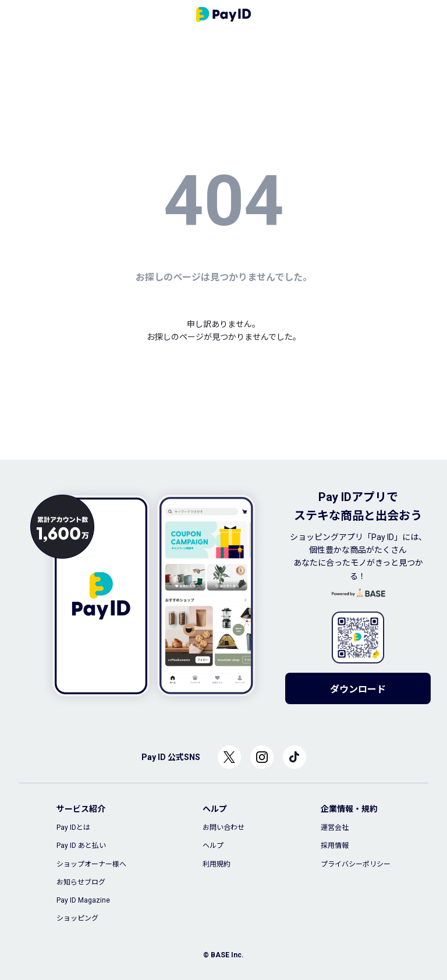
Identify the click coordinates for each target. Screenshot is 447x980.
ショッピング (77, 918)
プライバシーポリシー (356, 864)
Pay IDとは (73, 828)
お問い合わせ (223, 828)
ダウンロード (358, 689)
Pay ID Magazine (83, 900)
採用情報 (335, 846)
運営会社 (335, 828)
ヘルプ (213, 846)
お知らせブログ (81, 882)
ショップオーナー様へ (91, 864)
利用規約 (217, 864)
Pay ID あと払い (81, 846)
